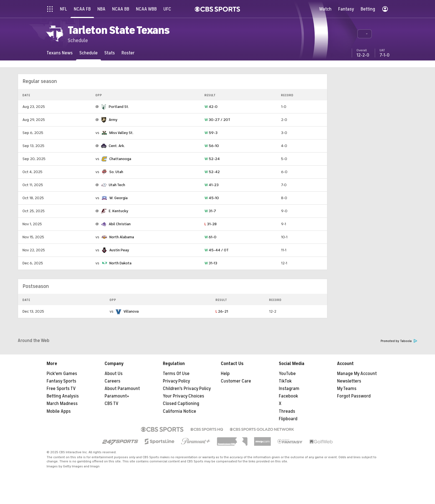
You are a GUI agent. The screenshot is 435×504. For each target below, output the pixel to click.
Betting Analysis (63, 396)
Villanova (131, 311)
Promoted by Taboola (399, 341)
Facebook (288, 396)
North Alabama (122, 237)
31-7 (210, 211)
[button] (365, 34)
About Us (114, 374)
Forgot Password (354, 396)
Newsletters (349, 381)
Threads (287, 411)
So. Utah (116, 172)
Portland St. (119, 107)
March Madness (62, 404)
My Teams (347, 389)
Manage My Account (357, 374)
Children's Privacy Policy (187, 389)
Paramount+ (117, 396)
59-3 (211, 133)
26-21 (222, 311)
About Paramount (122, 389)
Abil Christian (120, 224)
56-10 (212, 146)
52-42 (212, 172)
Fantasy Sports (61, 381)
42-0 (211, 107)
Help (225, 374)
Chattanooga (120, 159)
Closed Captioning (181, 404)
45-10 (212, 198)
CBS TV (112, 404)
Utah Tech (117, 185)
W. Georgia (118, 198)
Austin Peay (119, 250)
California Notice (179, 411)
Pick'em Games (62, 374)
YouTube (287, 374)
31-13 (211, 263)
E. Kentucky (118, 211)
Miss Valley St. (121, 133)
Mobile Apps (59, 411)
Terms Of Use (176, 374)
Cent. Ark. (117, 146)
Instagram (289, 389)
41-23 (212, 185)
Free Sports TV (61, 389)
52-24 (212, 159)
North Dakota (120, 263)
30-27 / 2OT (217, 120)
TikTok (285, 381)
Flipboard (288, 419)
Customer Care (236, 381)
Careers (112, 381)
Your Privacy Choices (184, 396)
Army (113, 120)
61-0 (210, 237)
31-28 (211, 224)
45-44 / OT (217, 250)
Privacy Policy (176, 381)
